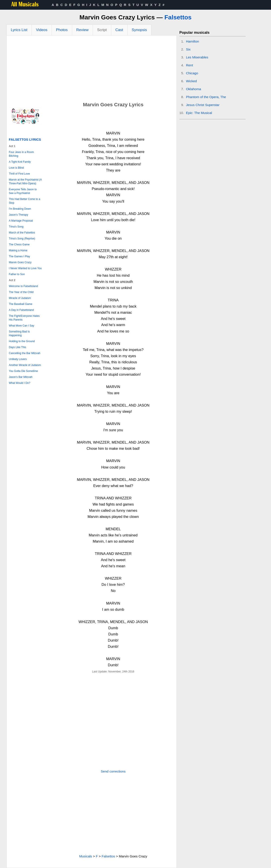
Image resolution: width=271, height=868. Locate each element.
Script (102, 30)
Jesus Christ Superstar (203, 105)
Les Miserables (197, 57)
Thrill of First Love (19, 174)
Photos (62, 30)
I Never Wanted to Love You (25, 268)
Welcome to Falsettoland (23, 286)
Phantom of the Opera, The (206, 97)
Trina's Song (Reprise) (22, 239)
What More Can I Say (22, 326)
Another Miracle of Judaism (25, 365)
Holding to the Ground (22, 341)
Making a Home (18, 250)
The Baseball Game (21, 304)
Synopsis (139, 30)
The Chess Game (19, 245)
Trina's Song (16, 227)
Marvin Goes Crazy (20, 262)
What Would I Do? (20, 383)
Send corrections (113, 771)
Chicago (192, 73)
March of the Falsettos (22, 233)
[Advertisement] (92, 69)
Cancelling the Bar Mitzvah (25, 353)
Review (83, 30)
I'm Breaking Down (20, 209)
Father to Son (17, 274)
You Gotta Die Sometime (23, 371)
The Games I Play (19, 256)
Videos (42, 30)
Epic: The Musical (199, 113)
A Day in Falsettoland (21, 310)
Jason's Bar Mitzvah (21, 377)
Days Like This (17, 347)
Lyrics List (19, 30)
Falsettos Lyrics (25, 139)
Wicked (191, 81)
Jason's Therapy (18, 215)
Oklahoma (194, 89)
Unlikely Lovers (18, 359)
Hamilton (193, 41)
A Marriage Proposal (21, 221)
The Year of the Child (21, 292)
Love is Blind (16, 168)
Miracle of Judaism (20, 298)
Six (188, 49)
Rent (190, 65)
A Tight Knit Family (20, 162)
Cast (119, 30)
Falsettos (178, 17)
